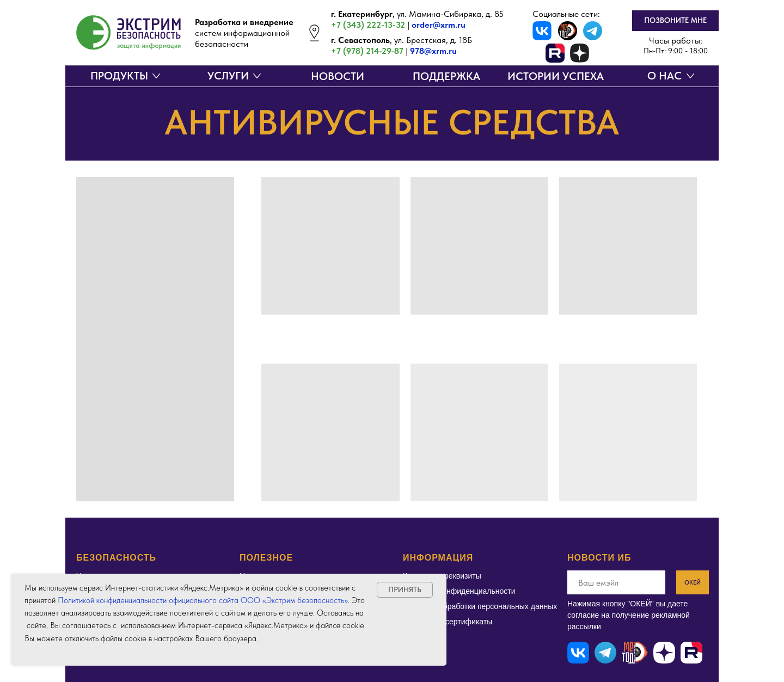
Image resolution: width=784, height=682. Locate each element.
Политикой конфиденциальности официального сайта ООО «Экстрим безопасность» (203, 600)
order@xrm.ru (439, 25)
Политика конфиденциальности (459, 591)
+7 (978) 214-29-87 (367, 51)
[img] (568, 31)
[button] (675, 21)
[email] (616, 582)
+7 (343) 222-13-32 (368, 25)
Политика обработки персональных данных (480, 606)
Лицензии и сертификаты (448, 622)
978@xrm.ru (433, 51)
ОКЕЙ (693, 583)
